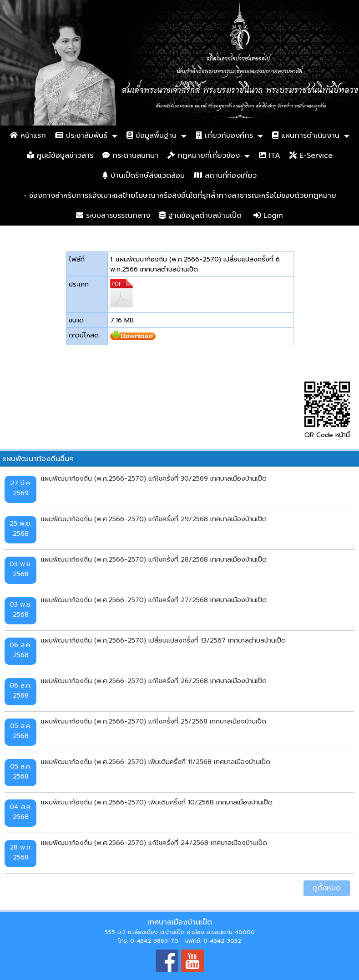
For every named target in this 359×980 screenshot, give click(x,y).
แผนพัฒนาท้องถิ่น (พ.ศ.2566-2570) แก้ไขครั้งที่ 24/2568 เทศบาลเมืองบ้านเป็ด (154, 843)
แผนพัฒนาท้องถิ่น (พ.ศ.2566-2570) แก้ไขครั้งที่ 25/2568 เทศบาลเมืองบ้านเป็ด (154, 721)
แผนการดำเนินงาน (306, 136)
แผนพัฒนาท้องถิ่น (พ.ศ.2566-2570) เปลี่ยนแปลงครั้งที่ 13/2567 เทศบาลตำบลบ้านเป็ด (163, 640)
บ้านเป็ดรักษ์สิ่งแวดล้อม (144, 176)
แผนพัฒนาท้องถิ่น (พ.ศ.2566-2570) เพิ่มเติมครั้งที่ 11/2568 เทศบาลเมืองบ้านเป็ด (156, 762)
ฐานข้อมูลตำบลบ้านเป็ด (200, 216)
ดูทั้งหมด (327, 888)
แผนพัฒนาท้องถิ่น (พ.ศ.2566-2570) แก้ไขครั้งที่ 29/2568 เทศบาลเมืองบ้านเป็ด (154, 519)
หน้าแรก (28, 136)
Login (268, 216)
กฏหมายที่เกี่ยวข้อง (204, 156)
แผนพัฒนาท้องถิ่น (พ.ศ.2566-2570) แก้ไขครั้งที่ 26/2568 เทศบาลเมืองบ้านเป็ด (154, 681)
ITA (270, 156)
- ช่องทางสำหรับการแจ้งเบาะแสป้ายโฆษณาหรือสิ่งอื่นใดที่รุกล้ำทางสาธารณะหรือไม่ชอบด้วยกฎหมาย (180, 196)
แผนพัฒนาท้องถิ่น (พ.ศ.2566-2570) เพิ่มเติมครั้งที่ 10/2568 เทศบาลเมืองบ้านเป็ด (157, 802)
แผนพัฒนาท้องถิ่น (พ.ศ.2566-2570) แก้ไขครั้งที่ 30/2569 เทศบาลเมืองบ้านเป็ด (154, 478)
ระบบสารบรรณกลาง (113, 216)
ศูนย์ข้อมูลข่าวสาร (60, 156)
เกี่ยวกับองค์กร (224, 136)
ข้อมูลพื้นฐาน (152, 136)
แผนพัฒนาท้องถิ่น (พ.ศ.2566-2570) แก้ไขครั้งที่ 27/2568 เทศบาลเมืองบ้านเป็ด (154, 600)
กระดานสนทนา (130, 156)
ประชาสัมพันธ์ (81, 136)
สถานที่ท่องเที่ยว (225, 176)
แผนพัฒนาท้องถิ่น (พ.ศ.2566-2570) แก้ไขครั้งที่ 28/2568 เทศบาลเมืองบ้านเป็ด (154, 559)
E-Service (311, 156)
